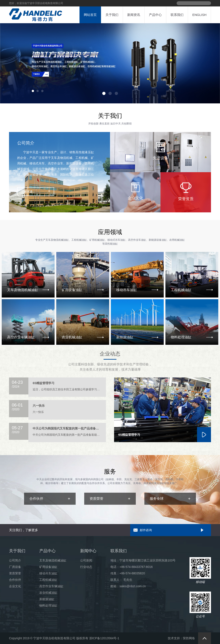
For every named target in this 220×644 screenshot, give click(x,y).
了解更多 (27, 192)
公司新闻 (86, 560)
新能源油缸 (47, 599)
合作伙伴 (15, 580)
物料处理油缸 (48, 606)
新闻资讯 (134, 15)
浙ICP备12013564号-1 (104, 638)
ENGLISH (199, 15)
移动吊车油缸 (48, 573)
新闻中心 (88, 551)
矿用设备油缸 (48, 567)
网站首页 (90, 15)
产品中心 (155, 15)
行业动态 (86, 567)
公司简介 (15, 560)
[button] (104, 93)
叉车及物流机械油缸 (53, 560)
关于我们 (112, 15)
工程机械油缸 (48, 580)
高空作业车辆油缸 (51, 586)
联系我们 (177, 15)
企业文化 (15, 586)
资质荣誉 (15, 573)
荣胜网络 (189, 638)
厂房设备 (15, 567)
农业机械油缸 (48, 593)
